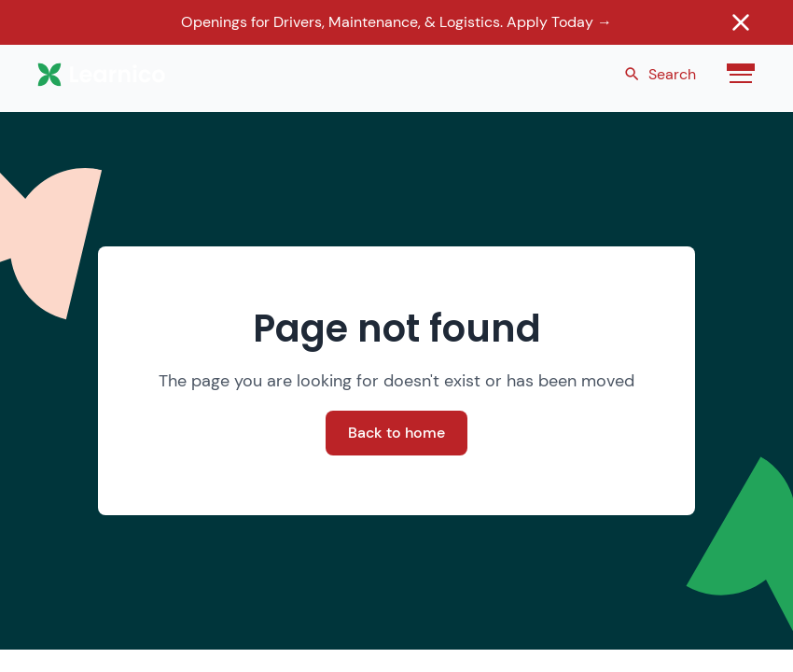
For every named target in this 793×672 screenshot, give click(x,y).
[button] (737, 75)
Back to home (396, 433)
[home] (107, 75)
